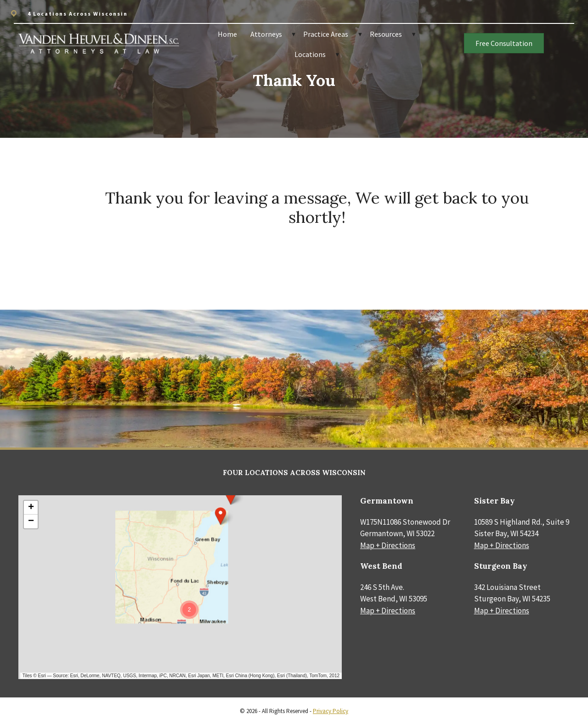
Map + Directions (388, 545)
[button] (220, 516)
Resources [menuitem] (386, 34)
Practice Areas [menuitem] (326, 34)
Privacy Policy (331, 711)
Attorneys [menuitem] (266, 34)
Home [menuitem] (227, 34)
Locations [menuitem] (310, 54)
